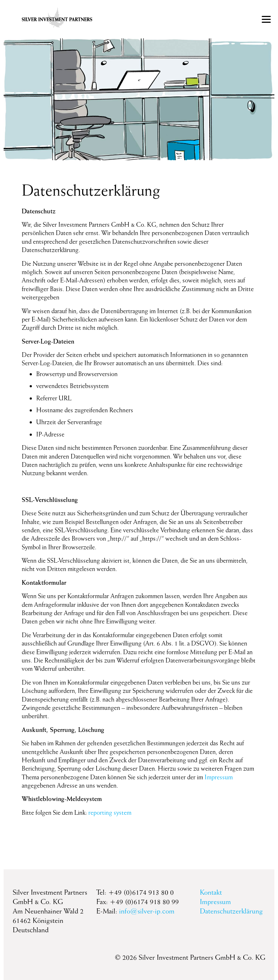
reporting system (110, 812)
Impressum (219, 777)
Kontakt (211, 892)
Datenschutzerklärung (231, 911)
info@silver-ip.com (147, 911)
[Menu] (266, 19)
